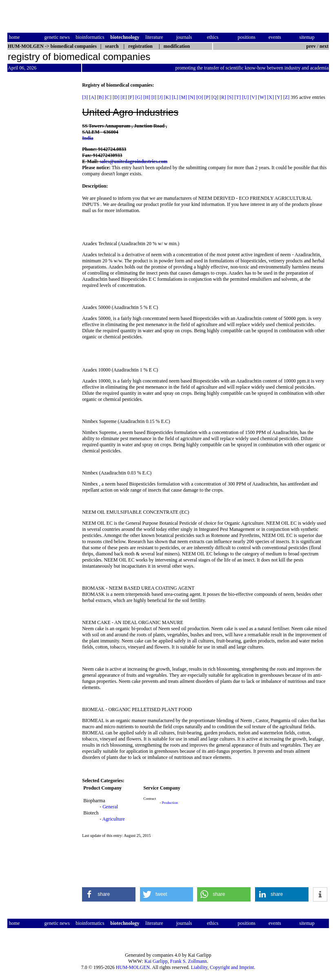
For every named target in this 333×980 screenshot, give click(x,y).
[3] (85, 97)
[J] (160, 97)
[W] (262, 97)
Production (170, 803)
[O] (200, 97)
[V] (254, 97)
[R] (223, 97)
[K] (168, 97)
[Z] (286, 97)
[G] (139, 97)
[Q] (215, 97)
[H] (147, 97)
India (88, 138)
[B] (100, 97)
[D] (116, 97)
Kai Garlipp (156, 961)
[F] (131, 97)
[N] (192, 97)
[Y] (279, 97)
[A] (92, 97)
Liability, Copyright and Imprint (223, 967)
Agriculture (114, 819)
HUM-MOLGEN (133, 967)
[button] (109, 894)
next (324, 46)
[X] (271, 97)
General (110, 807)
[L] (175, 97)
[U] (245, 97)
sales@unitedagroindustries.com (133, 161)
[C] (108, 97)
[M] (183, 97)
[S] (230, 97)
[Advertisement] (42, 205)
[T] (238, 97)
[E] (124, 97)
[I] (154, 97)
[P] (208, 97)
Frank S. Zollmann (189, 961)
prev (311, 46)
